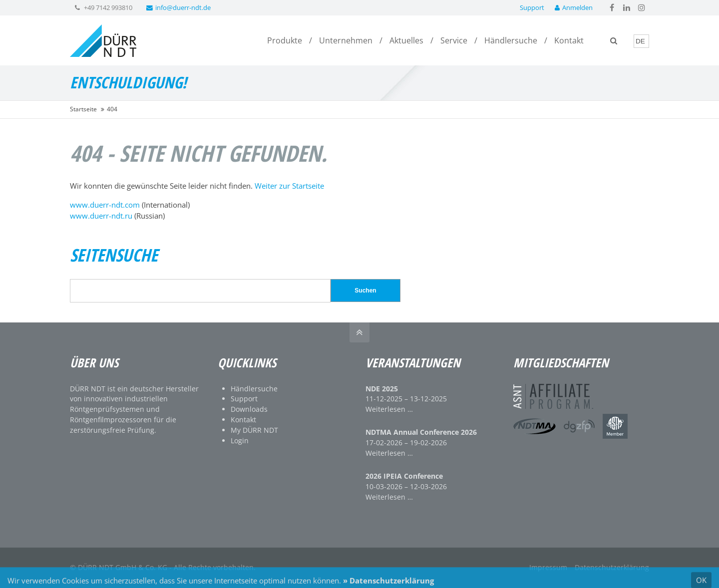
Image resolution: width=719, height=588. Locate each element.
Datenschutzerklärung (612, 567)
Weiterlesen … (389, 409)
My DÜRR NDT (254, 430)
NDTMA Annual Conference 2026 (421, 432)
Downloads (249, 409)
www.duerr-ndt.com (105, 205)
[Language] (641, 41)
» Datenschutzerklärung (388, 583)
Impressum (548, 567)
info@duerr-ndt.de (179, 7)
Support (532, 7)
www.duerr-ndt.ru (101, 216)
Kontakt (243, 420)
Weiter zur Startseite (289, 186)
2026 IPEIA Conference (404, 476)
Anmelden (574, 7)
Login (240, 441)
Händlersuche (254, 389)
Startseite (83, 109)
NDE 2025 (382, 389)
